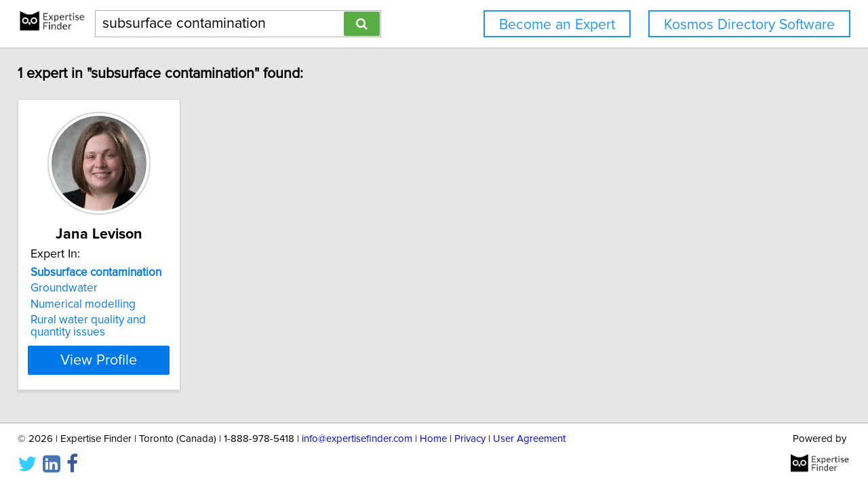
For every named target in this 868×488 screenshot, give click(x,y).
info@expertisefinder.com (357, 439)
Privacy (470, 439)
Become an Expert (557, 25)
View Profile (126, 360)
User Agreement (529, 439)
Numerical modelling (93, 304)
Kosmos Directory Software (749, 25)
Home (433, 439)
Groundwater (74, 288)
